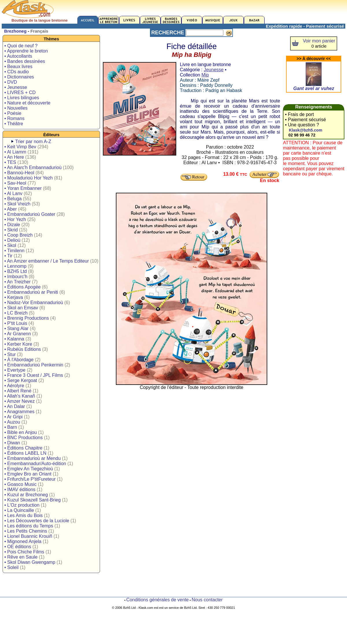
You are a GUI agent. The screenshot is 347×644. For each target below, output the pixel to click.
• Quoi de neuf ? (21, 46)
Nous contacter (207, 600)
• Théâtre (14, 124)
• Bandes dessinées (25, 61)
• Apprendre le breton (26, 51)
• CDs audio (17, 72)
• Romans (14, 118)
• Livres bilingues (22, 98)
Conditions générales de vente (157, 600)
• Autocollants (18, 56)
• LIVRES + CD (20, 92)
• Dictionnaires (19, 77)
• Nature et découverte (27, 103)
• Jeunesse (16, 87)
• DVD (11, 82)
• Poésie (13, 113)
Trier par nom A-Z (33, 142)
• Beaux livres (18, 67)
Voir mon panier (319, 41)
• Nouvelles (16, 108)
